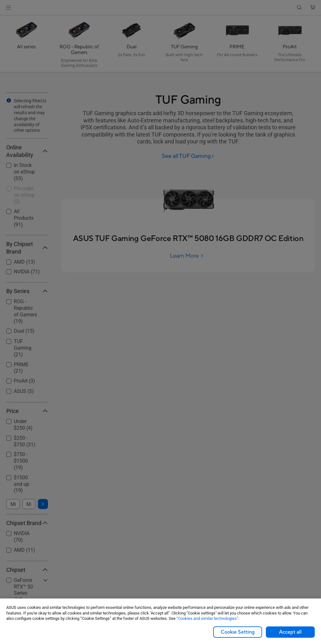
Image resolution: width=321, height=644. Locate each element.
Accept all (290, 632)
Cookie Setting (238, 632)
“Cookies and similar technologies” (207, 618)
